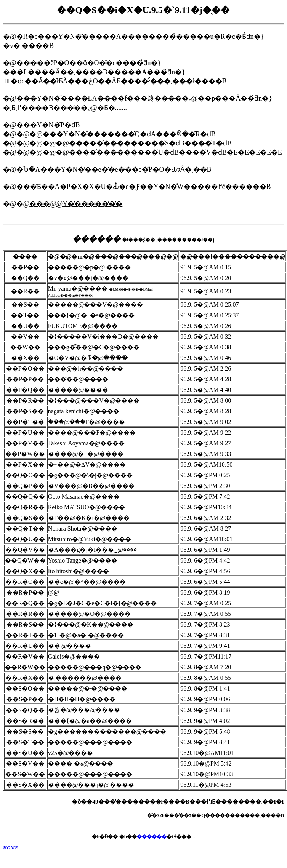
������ (152, 837)
